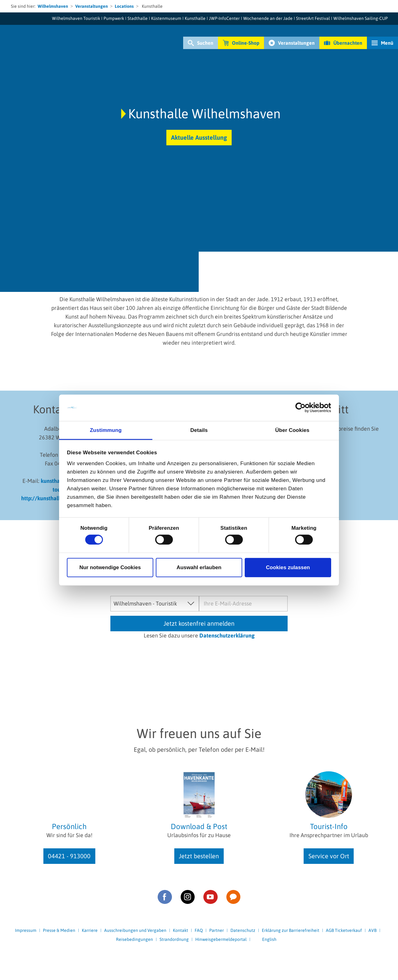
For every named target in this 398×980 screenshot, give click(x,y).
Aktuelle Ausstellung (199, 137)
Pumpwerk (114, 18)
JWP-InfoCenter (224, 18)
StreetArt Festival (313, 18)
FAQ (199, 930)
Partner (217, 930)
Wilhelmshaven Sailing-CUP (361, 18)
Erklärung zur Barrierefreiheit (291, 930)
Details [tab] (199, 430)
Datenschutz (243, 930)
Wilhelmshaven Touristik (76, 18)
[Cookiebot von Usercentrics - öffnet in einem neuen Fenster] (304, 408)
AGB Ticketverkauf (344, 930)
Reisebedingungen (134, 939)
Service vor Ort (329, 856)
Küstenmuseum (166, 18)
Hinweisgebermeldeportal (221, 939)
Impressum (26, 930)
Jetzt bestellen (199, 856)
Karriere (90, 930)
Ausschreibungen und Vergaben (135, 930)
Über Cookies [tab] (292, 430)
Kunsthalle (195, 18)
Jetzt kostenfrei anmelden (199, 623)
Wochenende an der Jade (268, 18)
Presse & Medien (59, 930)
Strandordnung (174, 939)
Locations (124, 6)
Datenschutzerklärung (227, 635)
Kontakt (180, 930)
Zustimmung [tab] (106, 430)
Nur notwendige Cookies (110, 567)
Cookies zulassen (288, 567)
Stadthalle (138, 18)
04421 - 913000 (69, 856)
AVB (373, 930)
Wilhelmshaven (53, 6)
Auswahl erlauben (199, 567)
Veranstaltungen (92, 6)
